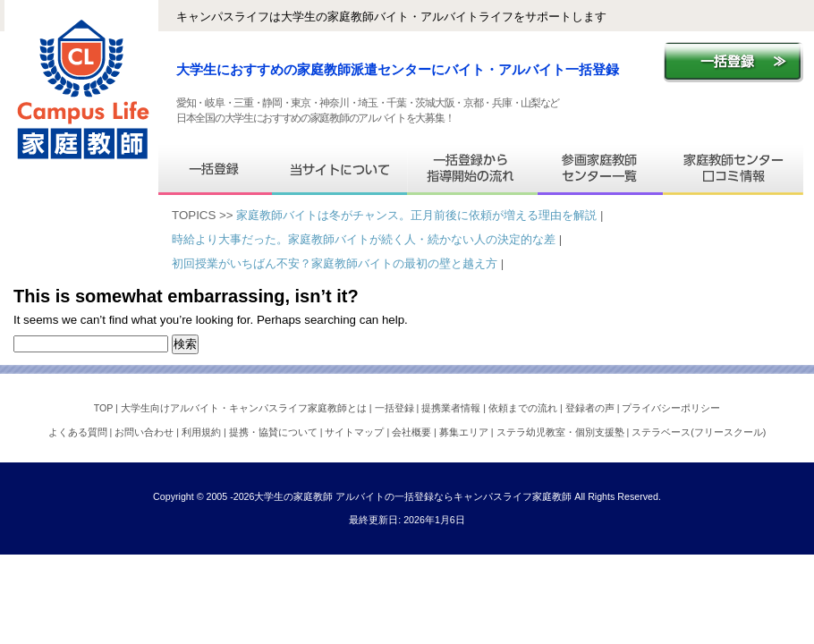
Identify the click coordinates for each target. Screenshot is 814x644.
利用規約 (203, 432)
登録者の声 (591, 408)
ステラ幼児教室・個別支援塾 (562, 432)
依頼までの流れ (524, 408)
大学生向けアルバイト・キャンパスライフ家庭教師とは (245, 408)
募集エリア (465, 432)
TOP (105, 408)
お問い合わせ (145, 432)
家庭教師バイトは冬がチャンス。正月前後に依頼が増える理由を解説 (416, 215)
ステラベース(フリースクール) (699, 432)
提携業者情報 (452, 408)
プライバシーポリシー (671, 408)
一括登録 (396, 408)
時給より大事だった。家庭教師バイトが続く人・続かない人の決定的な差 (364, 239)
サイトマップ (356, 432)
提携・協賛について (275, 432)
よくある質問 (79, 432)
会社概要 (413, 432)
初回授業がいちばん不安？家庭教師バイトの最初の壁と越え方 (335, 263)
